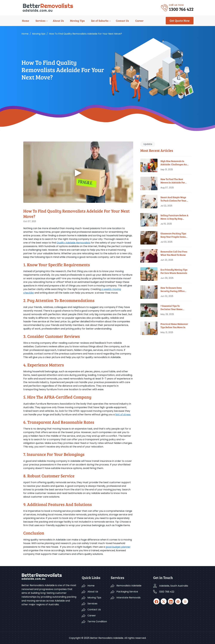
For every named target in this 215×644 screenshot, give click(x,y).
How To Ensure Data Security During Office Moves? (173, 289)
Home (25, 21)
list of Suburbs (98, 21)
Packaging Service (127, 592)
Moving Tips (76, 21)
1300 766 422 (167, 592)
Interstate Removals (128, 598)
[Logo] (48, 7)
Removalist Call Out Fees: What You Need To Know (174, 253)
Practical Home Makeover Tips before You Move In (174, 326)
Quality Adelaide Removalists (73, 243)
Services (40, 21)
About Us (57, 21)
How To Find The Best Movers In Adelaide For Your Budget (173, 181)
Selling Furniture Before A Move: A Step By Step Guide (174, 217)
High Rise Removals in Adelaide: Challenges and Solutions (174, 163)
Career (136, 21)
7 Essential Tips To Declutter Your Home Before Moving (171, 308)
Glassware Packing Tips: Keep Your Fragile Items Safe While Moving (173, 235)
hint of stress (123, 415)
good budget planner (118, 547)
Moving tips (39, 34)
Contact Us (120, 21)
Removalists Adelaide (129, 586)
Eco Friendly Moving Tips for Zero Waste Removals (174, 271)
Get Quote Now (180, 20)
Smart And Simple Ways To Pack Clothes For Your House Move (173, 199)
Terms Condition (97, 621)
